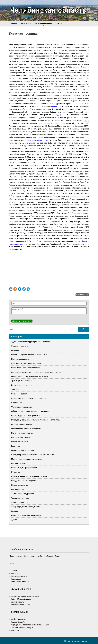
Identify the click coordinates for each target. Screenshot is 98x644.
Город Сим (15, 630)
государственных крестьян (38, 140)
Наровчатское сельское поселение (25, 596)
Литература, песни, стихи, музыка (26, 507)
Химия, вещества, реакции (23, 494)
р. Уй (87, 120)
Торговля (15, 389)
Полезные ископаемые (20, 582)
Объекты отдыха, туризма (23, 450)
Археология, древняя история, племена (28, 398)
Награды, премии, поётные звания (26, 515)
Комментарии (82, 295)
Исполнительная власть (20, 605)
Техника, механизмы (20, 498)
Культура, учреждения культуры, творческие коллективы (36, 420)
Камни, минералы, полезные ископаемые (29, 355)
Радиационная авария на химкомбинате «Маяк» (30, 625)
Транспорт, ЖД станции (21, 381)
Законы (14, 511)
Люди (59, 23)
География (26, 24)
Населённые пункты (43, 24)
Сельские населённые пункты (23, 628)
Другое (14, 520)
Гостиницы (16, 446)
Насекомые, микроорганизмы (24, 468)
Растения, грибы (18, 463)
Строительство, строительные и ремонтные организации (36, 372)
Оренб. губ (56, 106)
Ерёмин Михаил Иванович (21, 599)
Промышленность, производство (26, 368)
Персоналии (16, 579)
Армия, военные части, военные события (29, 476)
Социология (17, 403)
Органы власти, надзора (22, 407)
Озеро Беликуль (17, 602)
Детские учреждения (20, 503)
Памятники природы (20, 359)
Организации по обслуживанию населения (30, 376)
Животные (16, 472)
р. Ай (62, 115)
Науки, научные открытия (22, 433)
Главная (13, 23)
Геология (15, 350)
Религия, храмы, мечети (22, 424)
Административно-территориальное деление (31, 342)
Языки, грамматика (20, 485)
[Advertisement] (49, 269)
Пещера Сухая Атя (18, 622)
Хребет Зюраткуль (18, 619)
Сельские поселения (20, 346)
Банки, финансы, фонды (22, 385)
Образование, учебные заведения (26, 429)
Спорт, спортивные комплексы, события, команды (33, 455)
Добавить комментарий (22, 321)
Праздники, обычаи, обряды (23, 481)
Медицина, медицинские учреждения (27, 459)
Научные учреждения (21, 437)
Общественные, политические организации (30, 411)
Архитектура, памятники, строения (26, 363)
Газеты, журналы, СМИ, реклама (25, 416)
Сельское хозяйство (20, 394)
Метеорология (18, 489)
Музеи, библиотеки (20, 442)
